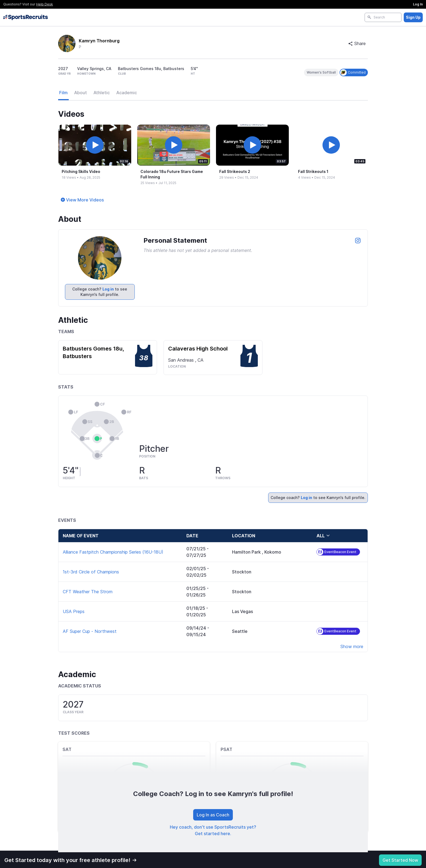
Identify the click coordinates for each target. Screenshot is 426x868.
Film (63, 93)
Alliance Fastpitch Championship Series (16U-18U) (113, 552)
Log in (108, 289)
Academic (127, 93)
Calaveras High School (198, 349)
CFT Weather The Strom (88, 592)
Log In (418, 4)
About (81, 93)
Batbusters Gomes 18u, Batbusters (93, 352)
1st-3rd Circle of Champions (91, 572)
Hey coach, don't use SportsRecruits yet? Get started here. (213, 830)
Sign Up (413, 17)
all (323, 536)
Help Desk (45, 4)
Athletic (102, 93)
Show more (352, 646)
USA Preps (74, 611)
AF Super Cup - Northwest (90, 631)
